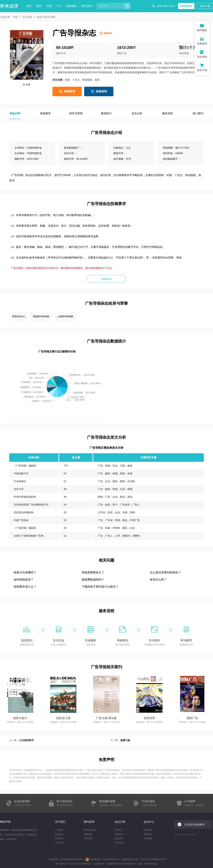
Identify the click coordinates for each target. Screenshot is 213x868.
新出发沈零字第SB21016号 (153, 859)
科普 (49, 6)
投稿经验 (88, 838)
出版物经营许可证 (33, 770)
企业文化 (59, 834)
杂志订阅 (120, 822)
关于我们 (60, 822)
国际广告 (192, 718)
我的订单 (148, 830)
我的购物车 (186, 6)
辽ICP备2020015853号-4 (72, 859)
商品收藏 (148, 838)
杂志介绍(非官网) (46, 17)
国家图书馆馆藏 (41, 316)
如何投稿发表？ (24, 580)
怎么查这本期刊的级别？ (166, 572)
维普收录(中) (19, 316)
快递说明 (119, 838)
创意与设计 (20, 718)
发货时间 (119, 834)
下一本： (120, 740)
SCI (59, 6)
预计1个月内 (190, 48)
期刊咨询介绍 (90, 830)
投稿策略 (71, 6)
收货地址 (148, 834)
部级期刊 (108, 33)
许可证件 (59, 843)
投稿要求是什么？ (25, 587)
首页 (29, 6)
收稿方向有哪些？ (25, 572)
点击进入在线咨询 (194, 824)
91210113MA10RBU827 (80, 864)
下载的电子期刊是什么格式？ (100, 587)
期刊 (39, 6)
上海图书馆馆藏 (65, 316)
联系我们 (59, 838)
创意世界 (149, 718)
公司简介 (59, 830)
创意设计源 (63, 718)
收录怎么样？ (158, 580)
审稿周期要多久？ (93, 572)
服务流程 (88, 834)
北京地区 (27, 17)
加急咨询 (101, 91)
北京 (128, 148)
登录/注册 (205, 6)
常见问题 (119, 843)
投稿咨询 (69, 91)
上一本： (22, 740)
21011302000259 (111, 859)
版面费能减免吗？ (93, 580)
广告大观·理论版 (106, 718)
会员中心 (119, 830)
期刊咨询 (87, 6)
